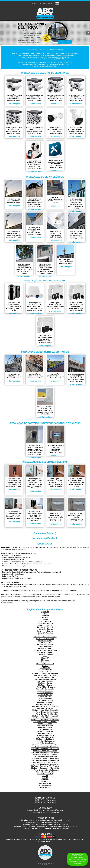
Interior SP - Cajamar (45, 631)
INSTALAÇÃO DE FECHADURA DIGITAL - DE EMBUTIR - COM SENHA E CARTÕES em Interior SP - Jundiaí (55, 478)
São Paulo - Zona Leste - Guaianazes (45, 753)
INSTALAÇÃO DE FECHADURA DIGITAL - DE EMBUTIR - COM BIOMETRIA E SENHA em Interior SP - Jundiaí (14, 478)
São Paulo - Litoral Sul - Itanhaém (45, 712)
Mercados (45, 660)
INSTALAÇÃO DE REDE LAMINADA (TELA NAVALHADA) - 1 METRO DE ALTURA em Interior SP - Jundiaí (76, 370)
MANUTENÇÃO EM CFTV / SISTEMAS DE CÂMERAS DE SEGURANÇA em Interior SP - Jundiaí (55, 156)
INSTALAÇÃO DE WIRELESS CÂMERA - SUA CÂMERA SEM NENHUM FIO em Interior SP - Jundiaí (35, 156)
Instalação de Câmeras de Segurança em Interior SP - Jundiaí (45, 820)
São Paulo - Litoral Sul (45, 708)
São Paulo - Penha (45, 729)
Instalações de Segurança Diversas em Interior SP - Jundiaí (45, 828)
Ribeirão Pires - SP (45, 670)
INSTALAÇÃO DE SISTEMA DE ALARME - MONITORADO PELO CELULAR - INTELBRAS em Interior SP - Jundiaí (35, 299)
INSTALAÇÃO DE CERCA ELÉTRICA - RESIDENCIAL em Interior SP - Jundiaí (55, 227)
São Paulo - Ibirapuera (45, 693)
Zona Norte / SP (45, 785)
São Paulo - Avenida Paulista (45, 679)
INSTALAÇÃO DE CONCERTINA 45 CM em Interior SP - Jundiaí (35, 369)
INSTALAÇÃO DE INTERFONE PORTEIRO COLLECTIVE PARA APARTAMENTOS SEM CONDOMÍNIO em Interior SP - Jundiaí (35, 441)
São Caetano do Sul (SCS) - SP (45, 675)
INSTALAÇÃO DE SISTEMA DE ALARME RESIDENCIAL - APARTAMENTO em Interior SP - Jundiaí (76, 299)
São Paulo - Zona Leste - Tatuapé (45, 762)
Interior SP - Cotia (45, 635)
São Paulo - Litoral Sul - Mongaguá (45, 716)
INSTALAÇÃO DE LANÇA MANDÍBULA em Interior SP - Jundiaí (55, 369)
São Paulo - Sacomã (45, 733)
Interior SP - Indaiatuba (45, 639)
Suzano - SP (45, 782)
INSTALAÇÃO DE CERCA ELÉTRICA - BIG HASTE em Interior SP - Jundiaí (55, 193)
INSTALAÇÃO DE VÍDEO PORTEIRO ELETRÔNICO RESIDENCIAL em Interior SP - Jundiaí (55, 441)
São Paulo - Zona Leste (45, 743)
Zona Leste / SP (45, 783)
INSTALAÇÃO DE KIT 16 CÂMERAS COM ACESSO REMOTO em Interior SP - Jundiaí (14, 123)
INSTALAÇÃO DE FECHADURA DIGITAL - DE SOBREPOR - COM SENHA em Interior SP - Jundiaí (76, 478)
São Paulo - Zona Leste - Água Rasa (45, 745)
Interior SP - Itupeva (45, 644)
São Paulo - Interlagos (45, 697)
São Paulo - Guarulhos (45, 691)
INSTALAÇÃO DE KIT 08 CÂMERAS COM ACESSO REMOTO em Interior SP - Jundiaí (76, 90)
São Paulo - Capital (45, 683)
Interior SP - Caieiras (45, 629)
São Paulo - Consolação (45, 689)
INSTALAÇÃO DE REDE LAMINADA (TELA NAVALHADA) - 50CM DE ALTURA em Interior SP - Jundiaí (45, 402)
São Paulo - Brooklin (45, 681)
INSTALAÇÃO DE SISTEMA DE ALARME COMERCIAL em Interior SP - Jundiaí (55, 298)
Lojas (45, 656)
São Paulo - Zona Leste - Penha (45, 756)
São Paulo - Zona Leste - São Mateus (45, 758)
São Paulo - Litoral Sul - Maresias (45, 714)
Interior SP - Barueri (45, 627)
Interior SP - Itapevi (45, 641)
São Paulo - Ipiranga (45, 699)
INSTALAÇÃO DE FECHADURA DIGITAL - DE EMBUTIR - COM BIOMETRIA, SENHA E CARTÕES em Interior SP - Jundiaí (35, 479)
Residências (45, 668)
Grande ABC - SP (45, 621)
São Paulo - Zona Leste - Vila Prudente (45, 770)
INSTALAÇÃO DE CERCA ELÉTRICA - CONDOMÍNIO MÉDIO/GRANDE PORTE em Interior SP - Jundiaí (76, 195)
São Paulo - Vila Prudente (45, 741)
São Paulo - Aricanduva (45, 677)
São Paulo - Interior (45, 695)
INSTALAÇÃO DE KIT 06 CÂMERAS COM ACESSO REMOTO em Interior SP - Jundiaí (55, 90)
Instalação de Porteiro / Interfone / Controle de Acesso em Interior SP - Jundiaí (45, 826)
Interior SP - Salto (45, 648)
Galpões (45, 619)
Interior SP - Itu (45, 643)
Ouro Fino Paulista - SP (45, 664)
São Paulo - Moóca (45, 724)
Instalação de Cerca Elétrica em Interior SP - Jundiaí (45, 822)
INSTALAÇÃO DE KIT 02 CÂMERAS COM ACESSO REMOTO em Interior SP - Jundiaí (14, 90)
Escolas (45, 617)
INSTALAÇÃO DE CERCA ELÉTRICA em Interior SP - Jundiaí (14, 193)
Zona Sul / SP (45, 787)
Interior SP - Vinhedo (45, 654)
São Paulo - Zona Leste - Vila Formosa (45, 766)
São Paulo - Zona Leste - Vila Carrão (45, 764)
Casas (45, 614)
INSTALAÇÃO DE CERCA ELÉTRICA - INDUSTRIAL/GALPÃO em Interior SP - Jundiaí (14, 227)
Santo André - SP (45, 672)
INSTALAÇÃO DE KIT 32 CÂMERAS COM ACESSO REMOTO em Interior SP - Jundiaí (35, 123)
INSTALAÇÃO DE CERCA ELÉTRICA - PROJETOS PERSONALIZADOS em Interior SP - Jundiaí (35, 226)
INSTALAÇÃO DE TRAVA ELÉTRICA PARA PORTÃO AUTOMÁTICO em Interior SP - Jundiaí (76, 511)
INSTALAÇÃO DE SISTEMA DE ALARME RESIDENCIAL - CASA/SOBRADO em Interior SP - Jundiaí (45, 331)
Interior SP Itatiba (45, 625)
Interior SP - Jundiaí (45, 646)
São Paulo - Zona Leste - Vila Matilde (45, 768)
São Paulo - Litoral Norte (45, 704)
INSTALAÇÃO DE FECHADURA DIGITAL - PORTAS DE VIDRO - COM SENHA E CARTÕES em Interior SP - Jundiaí (35, 511)
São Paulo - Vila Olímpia (45, 739)
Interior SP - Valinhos (45, 652)
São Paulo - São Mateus (45, 735)
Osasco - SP (45, 662)
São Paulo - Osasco (45, 727)
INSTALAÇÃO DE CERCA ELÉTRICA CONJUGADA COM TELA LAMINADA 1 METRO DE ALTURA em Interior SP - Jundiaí (45, 260)
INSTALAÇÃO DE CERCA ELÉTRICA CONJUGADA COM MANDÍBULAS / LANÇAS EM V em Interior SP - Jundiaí (24, 260)
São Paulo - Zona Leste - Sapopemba (45, 760)
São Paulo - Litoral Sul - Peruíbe (45, 718)
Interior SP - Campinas (45, 633)
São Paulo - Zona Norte (45, 772)
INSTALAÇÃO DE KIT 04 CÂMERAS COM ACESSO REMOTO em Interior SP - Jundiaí (35, 90)
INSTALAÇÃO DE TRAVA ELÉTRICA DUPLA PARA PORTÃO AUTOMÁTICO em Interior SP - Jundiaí (55, 511)
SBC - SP (45, 776)
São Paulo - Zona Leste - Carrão (45, 751)
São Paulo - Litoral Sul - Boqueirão (45, 710)
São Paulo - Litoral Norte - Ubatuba (45, 706)
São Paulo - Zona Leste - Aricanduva (45, 747)
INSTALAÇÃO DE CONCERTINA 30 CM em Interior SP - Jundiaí (14, 369)
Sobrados (45, 780)
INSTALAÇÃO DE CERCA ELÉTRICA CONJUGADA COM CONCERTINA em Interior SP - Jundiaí (76, 227)
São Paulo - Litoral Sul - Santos (45, 722)
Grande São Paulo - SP (45, 623)
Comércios (45, 616)
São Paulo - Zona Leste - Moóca (45, 754)
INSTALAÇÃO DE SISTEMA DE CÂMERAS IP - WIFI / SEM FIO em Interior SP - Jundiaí (76, 123)
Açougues (45, 612)
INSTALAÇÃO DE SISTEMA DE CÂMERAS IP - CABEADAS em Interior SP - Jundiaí (55, 123)
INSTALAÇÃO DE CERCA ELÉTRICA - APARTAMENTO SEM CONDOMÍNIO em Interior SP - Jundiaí (35, 195)
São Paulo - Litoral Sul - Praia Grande (45, 720)
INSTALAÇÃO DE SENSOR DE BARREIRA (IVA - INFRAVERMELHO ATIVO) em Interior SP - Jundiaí (14, 299)
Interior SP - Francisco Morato (45, 637)
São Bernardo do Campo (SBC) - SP (45, 673)
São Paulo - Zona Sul (45, 774)
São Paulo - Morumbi (45, 726)
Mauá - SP (45, 658)
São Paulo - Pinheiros (45, 731)
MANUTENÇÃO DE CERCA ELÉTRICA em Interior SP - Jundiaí (66, 256)
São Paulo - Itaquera (45, 700)
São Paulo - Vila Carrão (45, 737)
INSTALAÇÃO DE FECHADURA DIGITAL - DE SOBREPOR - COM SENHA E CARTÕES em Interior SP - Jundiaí (14, 510)
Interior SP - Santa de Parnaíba (45, 650)
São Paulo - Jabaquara (45, 702)
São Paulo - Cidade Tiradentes (45, 687)
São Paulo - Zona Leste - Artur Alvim (45, 749)
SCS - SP (45, 778)
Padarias (45, 666)
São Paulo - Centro (45, 685)
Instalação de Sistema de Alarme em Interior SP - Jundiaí (45, 824)
